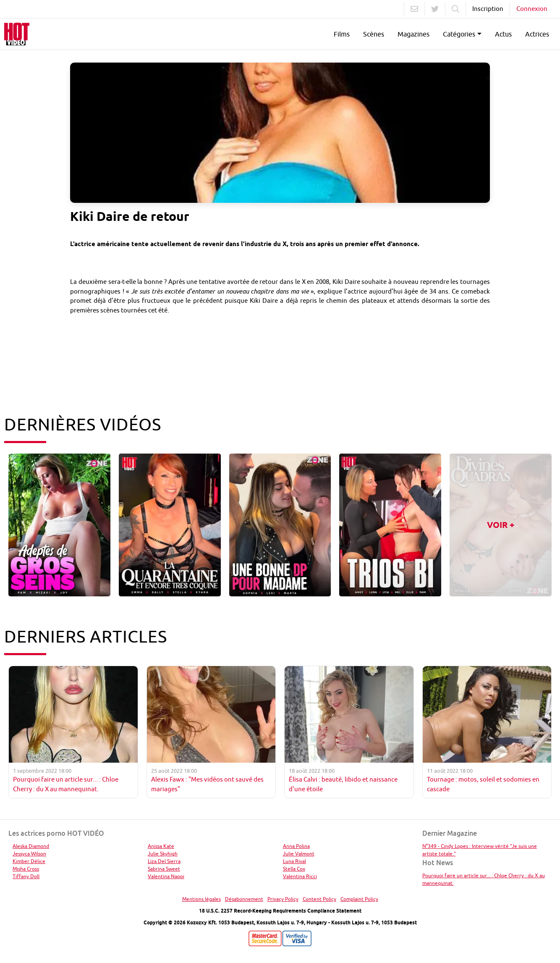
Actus (503, 34)
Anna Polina (296, 846)
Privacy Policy (283, 899)
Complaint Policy (359, 899)
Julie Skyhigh (163, 854)
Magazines (413, 34)
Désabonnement (244, 899)
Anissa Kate (161, 846)
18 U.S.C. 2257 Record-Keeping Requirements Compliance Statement (280, 911)
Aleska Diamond (31, 846)
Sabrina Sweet (164, 869)
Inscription (488, 9)
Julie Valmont (299, 854)
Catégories (459, 34)
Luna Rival (294, 861)
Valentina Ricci (300, 876)
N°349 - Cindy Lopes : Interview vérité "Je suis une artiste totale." (480, 850)
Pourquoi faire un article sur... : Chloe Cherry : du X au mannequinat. (484, 879)
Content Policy (319, 899)
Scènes (374, 34)
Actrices (537, 34)
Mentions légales (201, 899)
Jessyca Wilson (29, 854)
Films (342, 34)
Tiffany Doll (26, 876)
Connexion (532, 9)
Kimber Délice (29, 861)
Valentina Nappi (166, 876)
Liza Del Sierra (164, 861)
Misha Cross (26, 869)
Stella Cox (294, 869)
